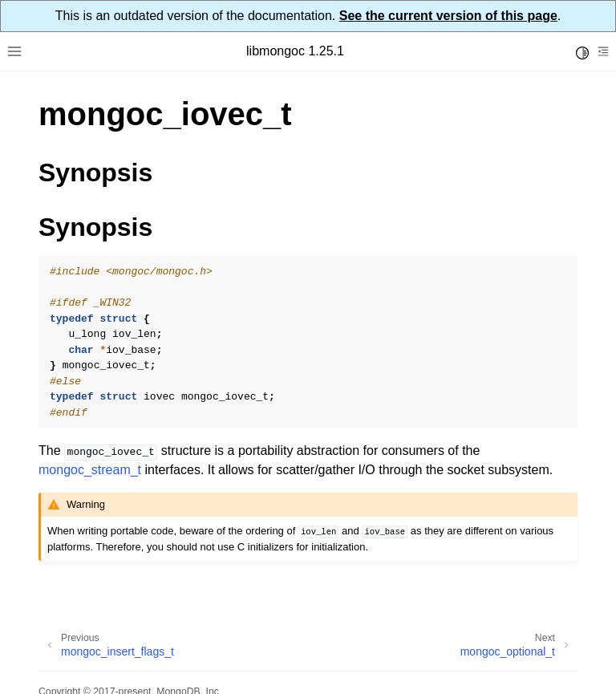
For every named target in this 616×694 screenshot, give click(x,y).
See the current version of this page (448, 16)
